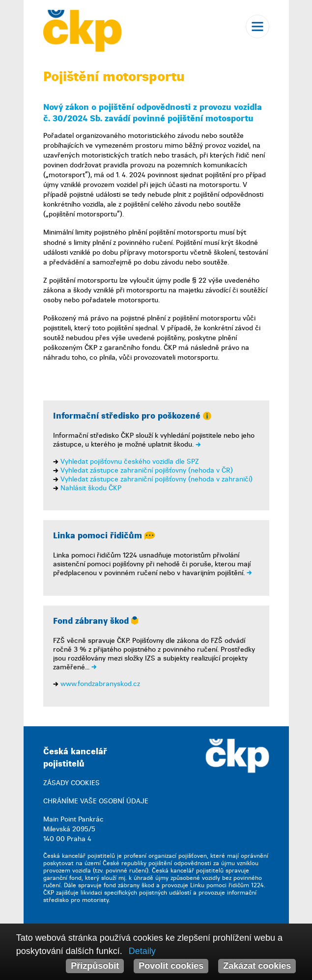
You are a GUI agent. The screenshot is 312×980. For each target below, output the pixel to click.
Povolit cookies (171, 966)
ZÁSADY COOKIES (71, 783)
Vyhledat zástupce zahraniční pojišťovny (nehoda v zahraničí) (156, 479)
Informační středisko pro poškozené (132, 416)
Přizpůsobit (95, 966)
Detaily (142, 951)
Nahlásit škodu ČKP (91, 488)
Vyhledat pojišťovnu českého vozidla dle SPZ (130, 462)
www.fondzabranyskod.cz (100, 684)
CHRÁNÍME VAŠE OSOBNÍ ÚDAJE (96, 801)
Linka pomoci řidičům (104, 536)
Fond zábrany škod (96, 621)
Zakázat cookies (257, 966)
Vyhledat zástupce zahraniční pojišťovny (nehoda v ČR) (147, 470)
